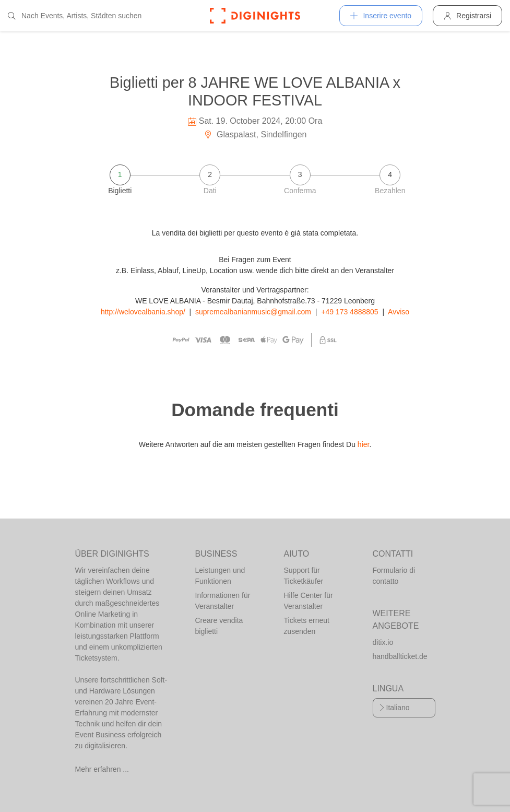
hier (364, 444)
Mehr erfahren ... (102, 769)
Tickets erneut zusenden (307, 626)
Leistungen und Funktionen (220, 576)
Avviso (399, 312)
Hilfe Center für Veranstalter (309, 601)
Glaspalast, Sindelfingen (255, 134)
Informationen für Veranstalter (223, 601)
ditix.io (383, 642)
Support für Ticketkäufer (304, 576)
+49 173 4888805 (349, 312)
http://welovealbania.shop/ (143, 312)
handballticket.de (400, 656)
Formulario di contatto (394, 576)
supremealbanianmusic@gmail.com (253, 312)
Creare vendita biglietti (219, 626)
